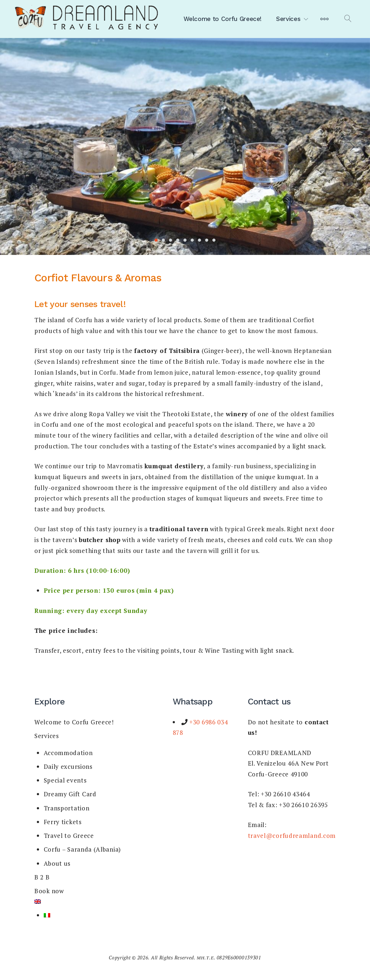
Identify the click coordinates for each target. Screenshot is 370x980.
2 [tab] (163, 240)
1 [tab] (156, 240)
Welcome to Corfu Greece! (223, 19)
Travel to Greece (69, 836)
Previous (19, 146)
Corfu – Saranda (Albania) (83, 849)
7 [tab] (199, 240)
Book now (49, 891)
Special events (65, 780)
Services (288, 19)
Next (351, 146)
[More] (324, 19)
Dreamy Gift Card (70, 794)
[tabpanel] (185, 146)
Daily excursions (68, 766)
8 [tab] (207, 240)
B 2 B (42, 877)
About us (57, 863)
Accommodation (68, 753)
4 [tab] (178, 240)
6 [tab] (192, 240)
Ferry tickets (63, 822)
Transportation (67, 808)
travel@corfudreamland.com (292, 836)
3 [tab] (171, 240)
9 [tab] (214, 240)
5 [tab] (185, 240)
